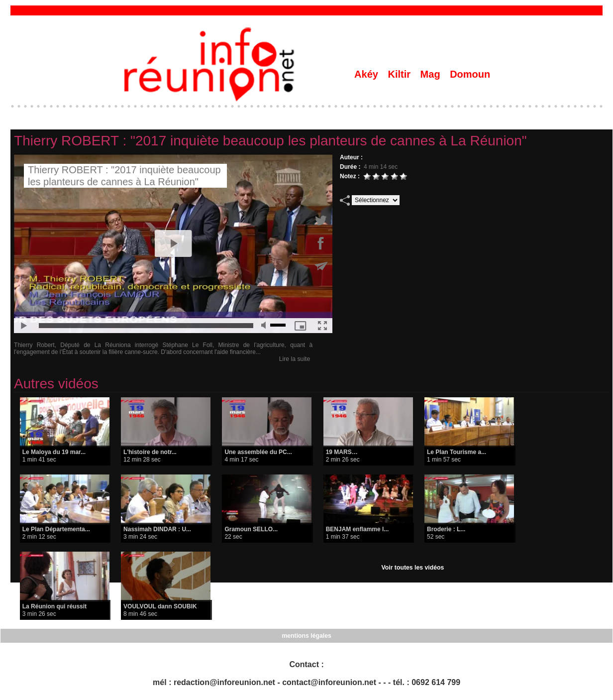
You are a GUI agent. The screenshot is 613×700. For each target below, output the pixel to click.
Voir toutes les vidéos (413, 568)
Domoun (470, 74)
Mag (432, 74)
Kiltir (400, 74)
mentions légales (306, 636)
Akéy (367, 74)
